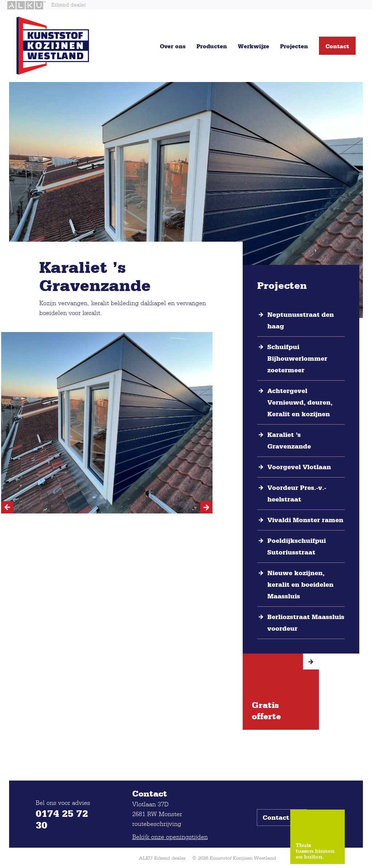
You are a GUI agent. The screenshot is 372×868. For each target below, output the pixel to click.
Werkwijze (254, 46)
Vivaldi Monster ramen (305, 520)
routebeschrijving (157, 824)
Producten (212, 46)
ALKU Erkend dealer (162, 858)
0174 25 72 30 (62, 819)
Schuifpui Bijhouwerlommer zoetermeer (297, 359)
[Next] (206, 507)
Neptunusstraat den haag (301, 320)
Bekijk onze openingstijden (170, 837)
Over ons (173, 46)
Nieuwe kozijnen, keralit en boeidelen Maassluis (300, 585)
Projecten (294, 46)
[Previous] (7, 507)
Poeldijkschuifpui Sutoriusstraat (297, 546)
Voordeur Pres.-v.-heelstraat (297, 494)
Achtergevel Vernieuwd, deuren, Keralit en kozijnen (300, 402)
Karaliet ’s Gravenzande (289, 441)
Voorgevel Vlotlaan (299, 467)
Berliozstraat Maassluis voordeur (306, 623)
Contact (337, 46)
